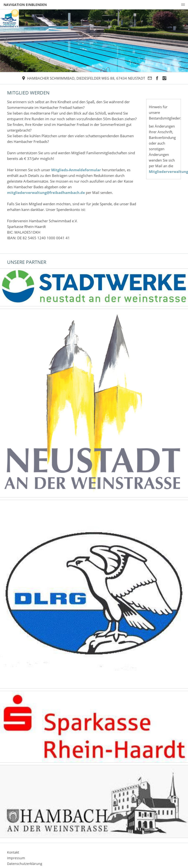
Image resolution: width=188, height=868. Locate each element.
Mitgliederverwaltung (168, 171)
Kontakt (13, 852)
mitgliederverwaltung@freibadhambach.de (46, 192)
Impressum (16, 858)
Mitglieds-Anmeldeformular (76, 170)
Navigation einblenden (25, 5)
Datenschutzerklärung (25, 864)
